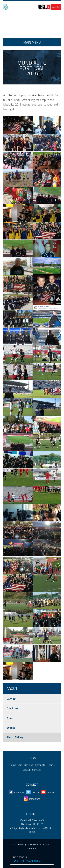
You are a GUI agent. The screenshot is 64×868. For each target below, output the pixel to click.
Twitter (35, 792)
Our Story (13, 708)
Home (32, 25)
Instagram (35, 799)
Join (20, 765)
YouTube (51, 792)
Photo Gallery (15, 737)
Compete (40, 765)
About (27, 770)
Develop (29, 765)
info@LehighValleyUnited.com (26, 828)
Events (11, 728)
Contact (12, 699)
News (10, 718)
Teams (51, 765)
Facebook (19, 792)
